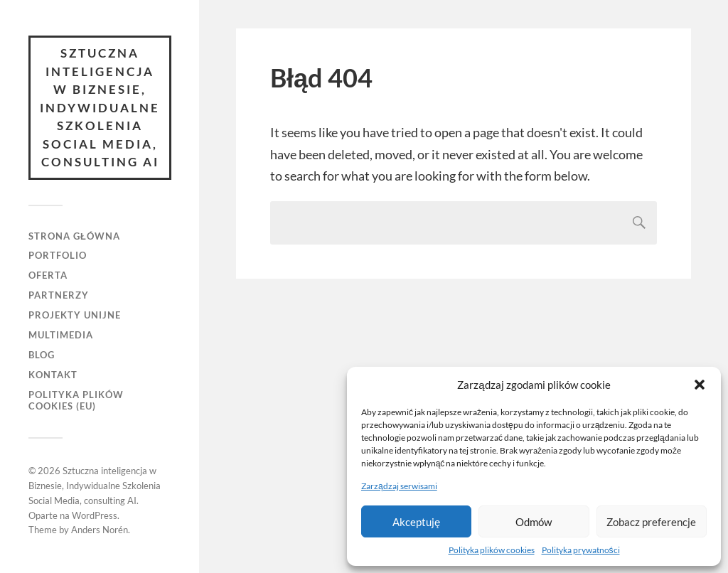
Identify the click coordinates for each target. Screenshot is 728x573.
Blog (42, 355)
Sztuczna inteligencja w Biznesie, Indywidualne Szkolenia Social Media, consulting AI (100, 107)
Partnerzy (59, 295)
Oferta (48, 275)
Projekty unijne (75, 315)
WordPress (95, 515)
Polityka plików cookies (492, 550)
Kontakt (53, 375)
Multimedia (61, 335)
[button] (700, 385)
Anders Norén (100, 530)
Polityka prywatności (581, 550)
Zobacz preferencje (651, 522)
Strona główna (74, 236)
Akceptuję (416, 522)
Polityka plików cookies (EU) (76, 400)
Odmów (534, 522)
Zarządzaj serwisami (399, 486)
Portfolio (58, 255)
